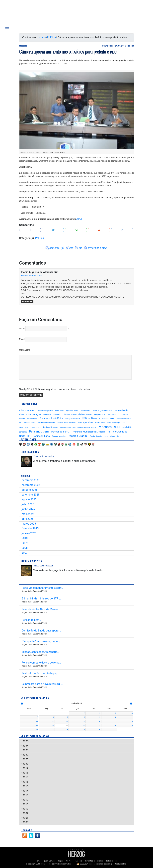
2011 (25, 804)
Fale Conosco (112, 861)
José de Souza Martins (44, 456)
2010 (25, 538)
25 (132, 725)
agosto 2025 (29, 499)
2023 (25, 750)
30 (99, 730)
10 (115, 717)
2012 (25, 800)
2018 (25, 773)
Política (51, 37)
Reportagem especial (43, 566)
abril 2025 (28, 519)
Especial (79, 861)
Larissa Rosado (50, 427)
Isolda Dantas (100, 423)
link (71, 248)
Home (42, 37)
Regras (60, 861)
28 (67, 730)
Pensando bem (39, 431)
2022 (25, 755)
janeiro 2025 (29, 533)
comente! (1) (57, 248)
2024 (25, 746)
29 (84, 730)
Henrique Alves (85, 422)
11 (132, 717)
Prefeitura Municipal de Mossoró (89, 432)
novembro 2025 (31, 485)
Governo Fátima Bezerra (46, 423)
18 (132, 721)
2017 (25, 777)
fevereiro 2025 (30, 528)
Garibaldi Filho (108, 419)
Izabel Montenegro (114, 423)
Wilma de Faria (115, 436)
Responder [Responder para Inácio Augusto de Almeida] (27, 301)
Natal (117, 427)
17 (115, 721)
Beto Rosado (85, 411)
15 (84, 721)
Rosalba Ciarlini (78, 436)
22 (84, 725)
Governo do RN (29, 423)
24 (115, 725)
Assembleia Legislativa (45, 411)
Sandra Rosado (96, 436)
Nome (22, 329)
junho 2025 (28, 509)
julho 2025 (28, 504)
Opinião (69, 861)
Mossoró (105, 427)
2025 (25, 741)
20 (53, 725)
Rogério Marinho (59, 436)
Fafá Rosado (32, 419)
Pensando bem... (61, 432)
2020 (25, 764)
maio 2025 (28, 514)
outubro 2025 (30, 490)
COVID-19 (47, 414)
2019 (25, 768)
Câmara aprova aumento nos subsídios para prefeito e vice (68, 52)
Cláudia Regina (34, 414)
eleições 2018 (100, 415)
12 (37, 721)
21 (67, 725)
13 (53, 721)
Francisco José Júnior (51, 418)
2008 (25, 548)
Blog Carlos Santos (24, 14)
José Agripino (36, 427)
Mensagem (24, 350)
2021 (25, 759)
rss (80, 248)
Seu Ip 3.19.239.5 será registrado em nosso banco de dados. (55, 389)
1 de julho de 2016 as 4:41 (32, 275)
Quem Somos (49, 861)
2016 (25, 782)
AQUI (79, 219)
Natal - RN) (127, 427)
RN (29, 436)
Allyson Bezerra (27, 410)
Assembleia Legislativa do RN (67, 411)
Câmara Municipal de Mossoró (77, 414)
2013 (25, 795)
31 (115, 730)
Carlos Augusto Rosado (102, 410)
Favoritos (89, 861)
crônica (57, 414)
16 (99, 721)
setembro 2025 (31, 495)
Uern (106, 436)
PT (109, 432)
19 (37, 725)
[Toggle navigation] (7, 27)
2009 (25, 543)
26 (37, 730)
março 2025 (29, 524)
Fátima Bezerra (91, 418)
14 (67, 721)
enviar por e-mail (97, 248)
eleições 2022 (113, 414)
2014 (25, 791)
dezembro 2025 (31, 480)
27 (53, 730)
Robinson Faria (41, 436)
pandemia (23, 432)
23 (99, 725)
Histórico (100, 861)
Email (22, 339)
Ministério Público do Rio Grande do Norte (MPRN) (78, 427)
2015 (25, 786)
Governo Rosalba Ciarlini (66, 423)
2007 (25, 553)
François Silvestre (73, 419)
